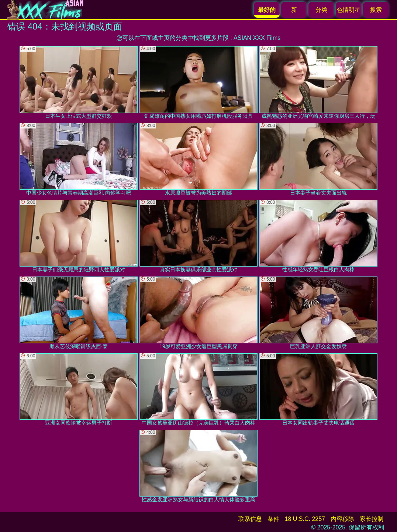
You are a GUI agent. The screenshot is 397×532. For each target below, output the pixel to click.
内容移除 (342, 519)
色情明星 (349, 10)
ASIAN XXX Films (257, 38)
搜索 (376, 10)
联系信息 (250, 519)
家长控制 (372, 519)
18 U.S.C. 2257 (305, 519)
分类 (321, 10)
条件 (273, 519)
